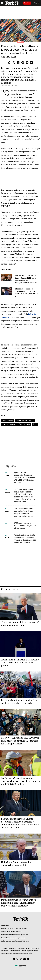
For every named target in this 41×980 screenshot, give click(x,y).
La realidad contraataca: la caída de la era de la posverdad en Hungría (19, 702)
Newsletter (13, 948)
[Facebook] (14, 959)
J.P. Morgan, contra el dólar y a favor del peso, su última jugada (25, 526)
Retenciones (24, 424)
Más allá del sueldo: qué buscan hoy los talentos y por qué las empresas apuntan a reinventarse (24, 513)
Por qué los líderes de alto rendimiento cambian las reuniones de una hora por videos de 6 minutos (25, 539)
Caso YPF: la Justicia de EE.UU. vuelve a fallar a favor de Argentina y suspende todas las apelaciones (20, 741)
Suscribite (27, 3)
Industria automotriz (25, 421)
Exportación (8, 421)
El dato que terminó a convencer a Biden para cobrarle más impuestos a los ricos (27, 293)
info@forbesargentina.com (15, 932)
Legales (29, 951)
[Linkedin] (28, 959)
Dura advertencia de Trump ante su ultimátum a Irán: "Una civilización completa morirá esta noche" (18, 903)
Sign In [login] (37, 3)
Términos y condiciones (17, 951)
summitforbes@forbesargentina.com (17, 935)
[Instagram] (21, 959)
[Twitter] (17, 959)
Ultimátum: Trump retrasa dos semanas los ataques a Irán (16, 864)
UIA (35, 424)
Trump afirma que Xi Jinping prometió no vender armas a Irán (20, 624)
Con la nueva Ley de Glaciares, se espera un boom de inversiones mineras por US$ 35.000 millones (20, 781)
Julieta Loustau (9, 424)
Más (23, 466)
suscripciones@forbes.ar (17, 938)
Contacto (21, 948)
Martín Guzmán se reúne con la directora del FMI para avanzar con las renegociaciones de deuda (27, 279)
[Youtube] (25, 959)
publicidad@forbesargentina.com (18, 928)
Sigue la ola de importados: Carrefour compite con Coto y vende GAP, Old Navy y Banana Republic (24, 478)
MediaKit (5, 948)
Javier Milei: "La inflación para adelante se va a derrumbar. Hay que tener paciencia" (20, 663)
